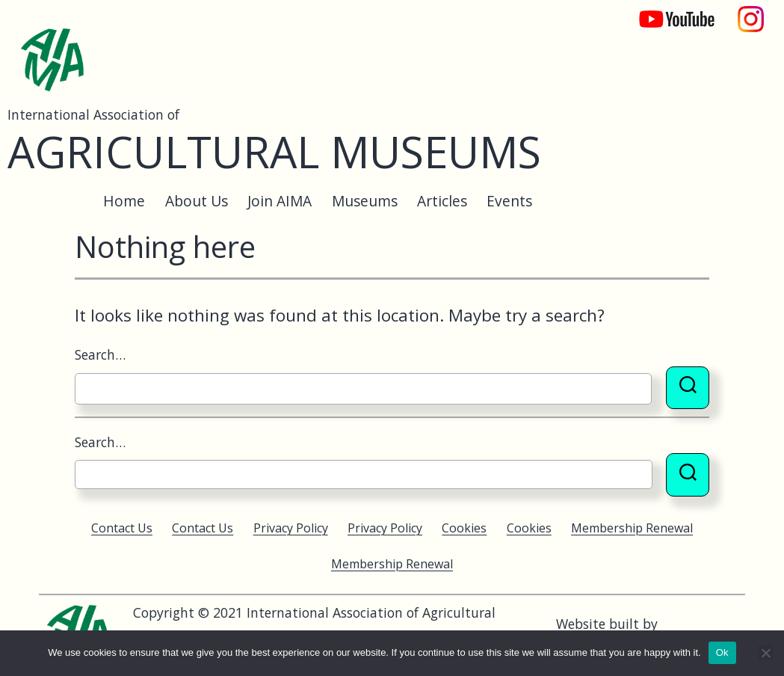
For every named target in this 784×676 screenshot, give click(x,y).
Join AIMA (280, 201)
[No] (765, 653)
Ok (722, 652)
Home (124, 201)
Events (509, 201)
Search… (100, 354)
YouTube (667, 12)
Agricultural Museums (274, 151)
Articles (442, 201)
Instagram (751, 12)
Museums (365, 201)
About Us (197, 201)
